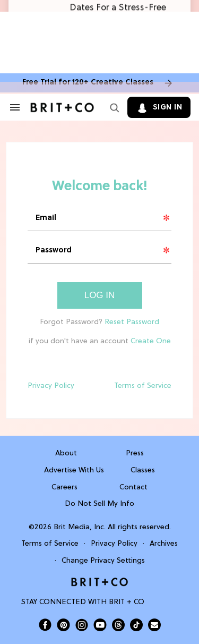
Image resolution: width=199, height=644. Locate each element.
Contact (133, 488)
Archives (164, 544)
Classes (143, 471)
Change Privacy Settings (103, 561)
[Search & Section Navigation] (15, 107)
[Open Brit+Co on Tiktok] (136, 625)
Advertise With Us (74, 471)
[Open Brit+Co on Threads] (118, 625)
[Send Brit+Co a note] (154, 625)
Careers (64, 488)
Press (135, 454)
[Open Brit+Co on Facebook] (45, 625)
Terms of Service (143, 386)
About (66, 454)
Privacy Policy (51, 386)
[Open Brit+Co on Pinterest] (63, 625)
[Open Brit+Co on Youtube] (100, 625)
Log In (100, 295)
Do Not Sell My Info (99, 504)
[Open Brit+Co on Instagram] (82, 625)
